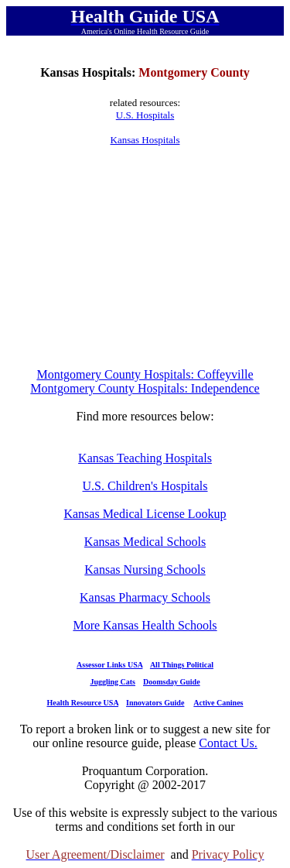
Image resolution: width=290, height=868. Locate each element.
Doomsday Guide (172, 682)
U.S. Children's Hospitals (145, 486)
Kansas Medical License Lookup (145, 514)
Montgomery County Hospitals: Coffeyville (145, 374)
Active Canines (218, 703)
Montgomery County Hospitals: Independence (145, 388)
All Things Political (182, 665)
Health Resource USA (82, 703)
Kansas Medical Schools (145, 542)
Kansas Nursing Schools (145, 570)
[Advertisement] (145, 257)
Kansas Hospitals (145, 140)
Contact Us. (228, 743)
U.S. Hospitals (145, 115)
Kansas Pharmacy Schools (145, 597)
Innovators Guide (155, 703)
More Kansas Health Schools (145, 625)
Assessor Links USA (109, 665)
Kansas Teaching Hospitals (145, 458)
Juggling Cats (113, 682)
